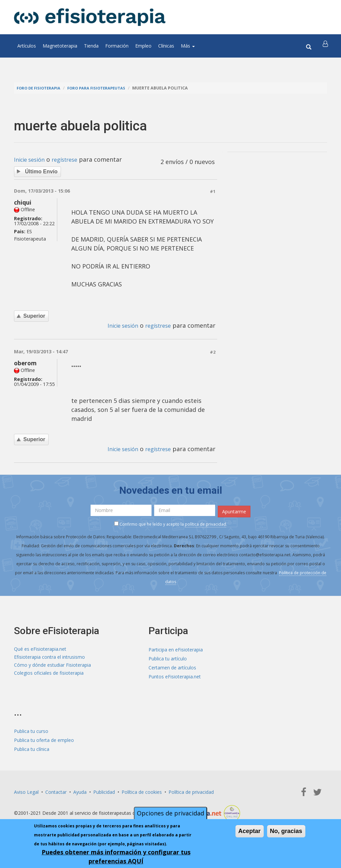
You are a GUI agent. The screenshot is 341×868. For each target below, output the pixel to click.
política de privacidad (205, 523)
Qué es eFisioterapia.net (40, 649)
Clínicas (166, 46)
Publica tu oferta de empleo (44, 739)
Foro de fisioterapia (41, 88)
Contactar (56, 791)
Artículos (27, 46)
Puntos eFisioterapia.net (175, 676)
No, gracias (286, 831)
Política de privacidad (191, 791)
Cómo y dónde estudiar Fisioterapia (52, 667)
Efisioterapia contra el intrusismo (49, 658)
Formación (117, 46)
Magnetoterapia (60, 46)
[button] (326, 46)
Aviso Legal (26, 791)
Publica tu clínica (32, 748)
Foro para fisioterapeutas (104, 88)
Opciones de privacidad (170, 813)
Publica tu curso (31, 730)
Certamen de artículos (172, 667)
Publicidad (104, 791)
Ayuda (80, 791)
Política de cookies (142, 791)
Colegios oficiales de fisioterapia (49, 676)
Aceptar (250, 831)
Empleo (143, 46)
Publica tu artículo (168, 658)
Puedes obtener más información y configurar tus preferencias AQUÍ (116, 857)
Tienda (91, 46)
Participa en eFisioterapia (176, 649)
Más (188, 46)
